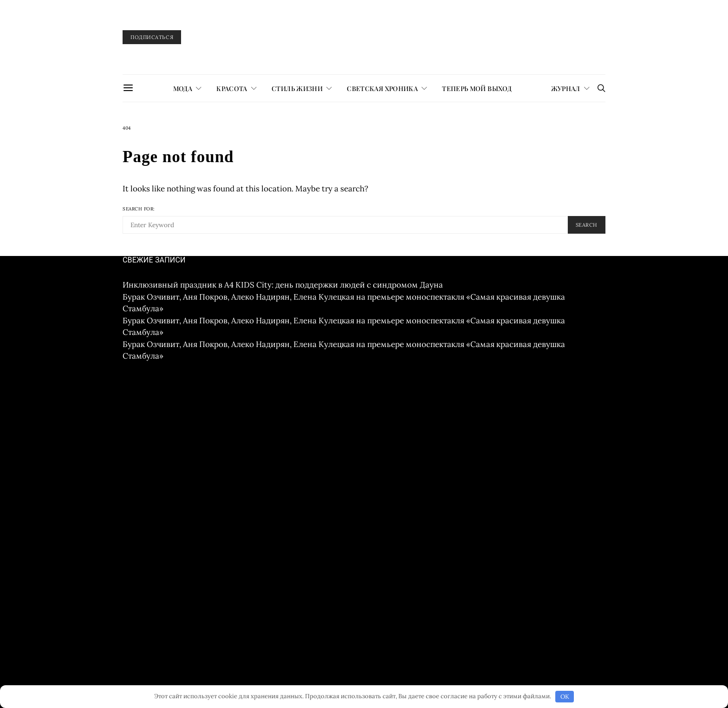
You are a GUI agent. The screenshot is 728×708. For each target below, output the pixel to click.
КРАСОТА (232, 88)
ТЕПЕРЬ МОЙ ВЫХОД (477, 88)
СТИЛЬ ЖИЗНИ (297, 88)
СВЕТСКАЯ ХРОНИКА (382, 88)
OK (565, 697)
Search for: (139, 209)
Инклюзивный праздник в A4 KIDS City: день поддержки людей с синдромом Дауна (283, 285)
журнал (566, 88)
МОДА (183, 88)
